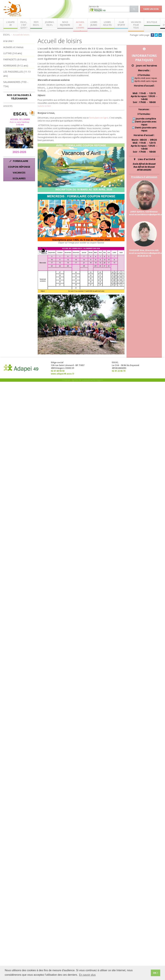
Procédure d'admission (144, 177)
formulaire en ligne (99, 118)
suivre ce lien (45, 106)
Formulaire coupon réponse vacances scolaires (19, 170)
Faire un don (151, 9)
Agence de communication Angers (87, 380)
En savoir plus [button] (87, 975)
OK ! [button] (155, 973)
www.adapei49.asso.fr (63, 374)
